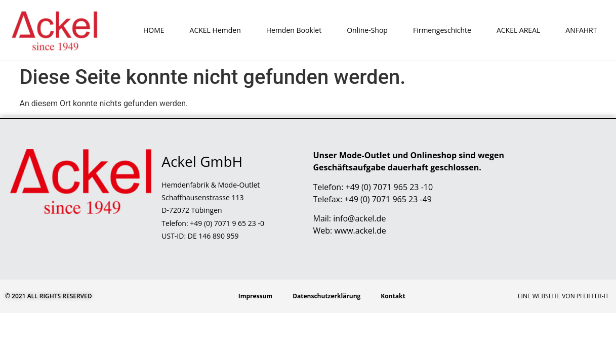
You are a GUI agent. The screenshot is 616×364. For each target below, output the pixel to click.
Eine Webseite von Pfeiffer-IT (563, 296)
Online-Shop (367, 30)
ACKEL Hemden (215, 30)
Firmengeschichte (442, 30)
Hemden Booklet (294, 30)
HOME (154, 30)
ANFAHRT (581, 30)
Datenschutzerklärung (326, 296)
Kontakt (393, 296)
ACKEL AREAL (518, 30)
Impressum (256, 296)
